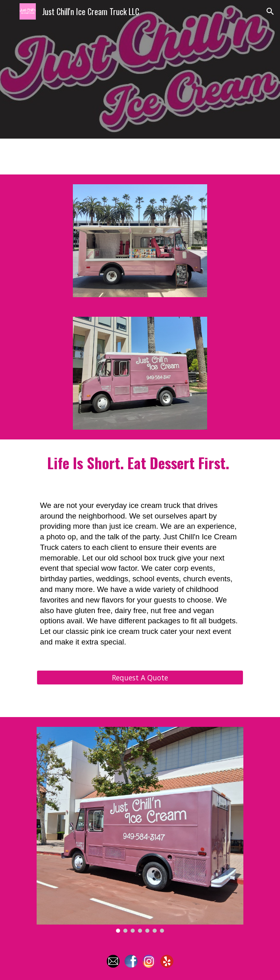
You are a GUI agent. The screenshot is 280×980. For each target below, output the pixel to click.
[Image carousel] (140, 830)
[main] (140, 463)
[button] (10, 11)
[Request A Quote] (140, 677)
